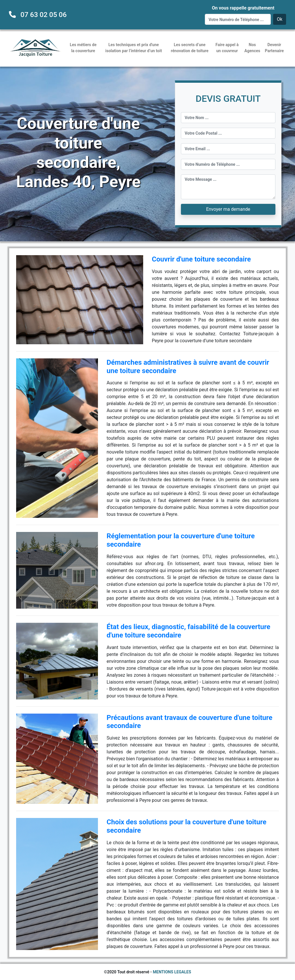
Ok (280, 19)
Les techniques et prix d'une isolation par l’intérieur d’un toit (134, 48)
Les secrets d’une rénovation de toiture (190, 48)
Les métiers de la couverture (83, 48)
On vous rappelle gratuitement (243, 8)
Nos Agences (252, 48)
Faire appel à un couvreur (227, 48)
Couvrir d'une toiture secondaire (201, 259)
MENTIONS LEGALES (172, 972)
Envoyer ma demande (228, 209)
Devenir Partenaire (274, 48)
